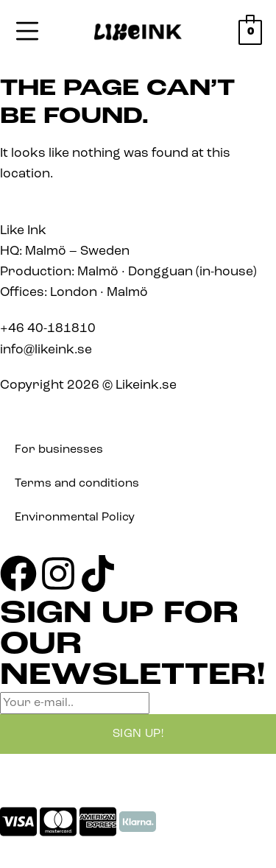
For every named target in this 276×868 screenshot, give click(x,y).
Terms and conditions (77, 484)
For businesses (59, 450)
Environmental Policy (75, 518)
